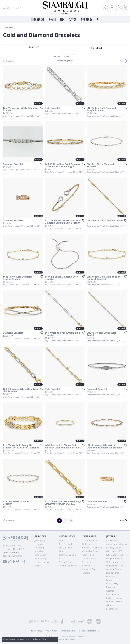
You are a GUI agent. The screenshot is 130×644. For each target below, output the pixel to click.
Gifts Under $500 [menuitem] (114, 551)
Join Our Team (65, 548)
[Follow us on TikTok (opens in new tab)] (10, 562)
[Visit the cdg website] (90, 621)
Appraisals (40, 551)
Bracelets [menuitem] (111, 587)
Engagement (38, 20)
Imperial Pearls (89, 558)
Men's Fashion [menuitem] (113, 594)
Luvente (86, 566)
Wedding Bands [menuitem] (114, 569)
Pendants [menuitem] (111, 576)
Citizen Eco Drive (90, 551)
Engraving (39, 544)
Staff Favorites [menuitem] (113, 562)
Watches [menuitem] (110, 591)
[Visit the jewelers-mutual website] (77, 621)
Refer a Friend (65, 544)
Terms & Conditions (68, 566)
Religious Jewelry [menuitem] (114, 558)
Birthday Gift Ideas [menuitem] (115, 548)
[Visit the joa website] (64, 621)
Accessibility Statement (89, 631)
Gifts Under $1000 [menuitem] (115, 555)
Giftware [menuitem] (110, 605)
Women (52, 20)
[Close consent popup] (56, 639)
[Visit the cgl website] (98, 621)
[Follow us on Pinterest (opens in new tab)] (18, 562)
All (71, 521)
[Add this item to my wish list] (41, 108)
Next (122, 61)
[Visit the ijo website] (45, 621)
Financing (39, 548)
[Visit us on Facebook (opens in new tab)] (14, 562)
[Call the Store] (11, 552)
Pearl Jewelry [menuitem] (112, 584)
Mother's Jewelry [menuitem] (114, 602)
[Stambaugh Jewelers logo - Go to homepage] (65, 8)
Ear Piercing (40, 558)
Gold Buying (40, 555)
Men (62, 20)
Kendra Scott (88, 562)
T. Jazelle (86, 573)
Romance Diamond (91, 569)
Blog (61, 551)
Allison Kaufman (90, 540)
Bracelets (9, 27)
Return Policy (36, 631)
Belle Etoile (87, 544)
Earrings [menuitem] (110, 580)
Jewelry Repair (41, 540)
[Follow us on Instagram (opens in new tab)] (23, 562)
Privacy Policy (65, 562)
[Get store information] (13, 556)
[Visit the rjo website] (55, 621)
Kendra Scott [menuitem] (112, 609)
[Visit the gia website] (33, 621)
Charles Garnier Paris (92, 548)
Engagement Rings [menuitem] (115, 566)
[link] (12, 8)
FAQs (61, 540)
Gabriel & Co (88, 555)
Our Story (87, 20)
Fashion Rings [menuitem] (113, 573)
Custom (73, 20)
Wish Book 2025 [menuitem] (114, 540)
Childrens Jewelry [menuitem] (114, 598)
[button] (106, 8)
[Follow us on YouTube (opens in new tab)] (5, 562)
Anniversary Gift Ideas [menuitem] (117, 544)
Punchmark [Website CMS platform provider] (70, 639)
